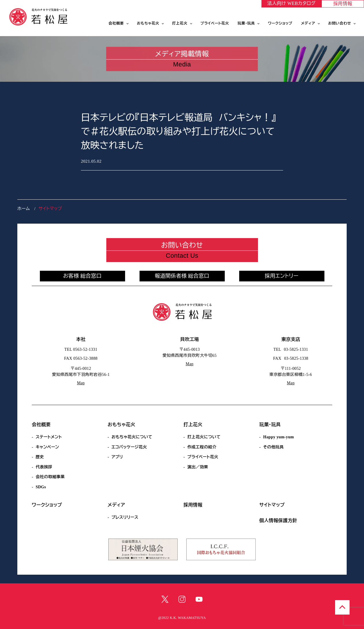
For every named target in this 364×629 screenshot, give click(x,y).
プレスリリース (125, 517)
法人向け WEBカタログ (291, 3)
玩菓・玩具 (246, 23)
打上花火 (180, 23)
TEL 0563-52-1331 (81, 349)
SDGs (41, 487)
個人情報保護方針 (278, 521)
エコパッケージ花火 (129, 447)
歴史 (40, 457)
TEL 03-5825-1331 (291, 349)
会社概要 (116, 23)
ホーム (24, 209)
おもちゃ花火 (148, 23)
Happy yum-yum (278, 437)
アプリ (117, 457)
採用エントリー (282, 276)
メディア (308, 23)
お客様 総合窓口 (82, 276)
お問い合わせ (340, 23)
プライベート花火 (215, 23)
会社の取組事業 (50, 477)
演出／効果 (198, 467)
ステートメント (49, 437)
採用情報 (343, 4)
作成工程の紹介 (202, 447)
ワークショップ (280, 23)
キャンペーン (47, 447)
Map (81, 383)
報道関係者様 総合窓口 (182, 276)
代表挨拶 (44, 467)
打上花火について (204, 437)
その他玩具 (273, 447)
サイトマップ (272, 505)
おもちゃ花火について (132, 437)
